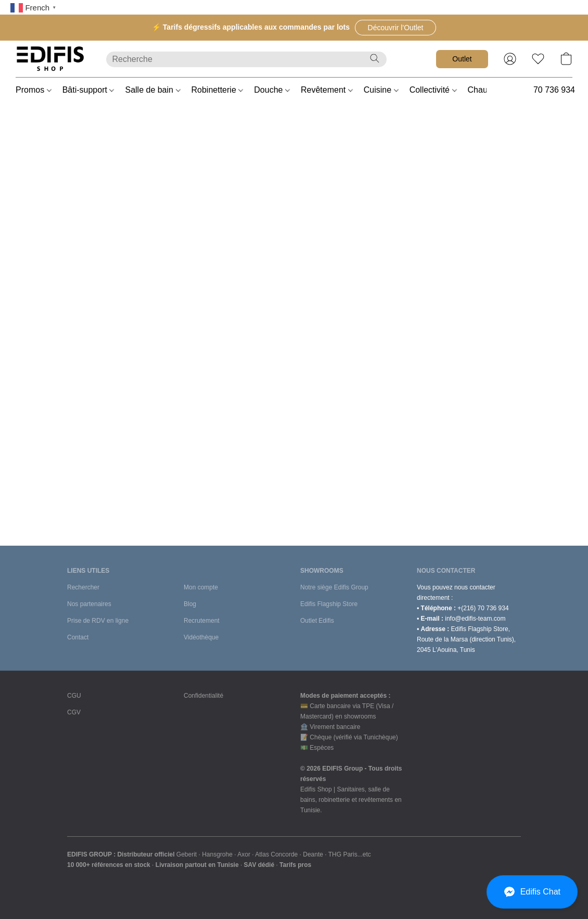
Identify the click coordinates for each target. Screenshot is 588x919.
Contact (78, 637)
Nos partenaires (89, 604)
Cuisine (381, 90)
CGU (74, 696)
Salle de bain (152, 90)
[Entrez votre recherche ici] (246, 59)
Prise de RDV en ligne (98, 621)
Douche (272, 90)
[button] (395, 28)
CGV (74, 712)
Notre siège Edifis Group (334, 587)
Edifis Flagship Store (329, 604)
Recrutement (202, 621)
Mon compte (201, 587)
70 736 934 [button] (554, 90)
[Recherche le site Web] (375, 58)
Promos (34, 90)
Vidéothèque (201, 637)
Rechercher (83, 587)
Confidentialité (203, 696)
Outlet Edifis (317, 621)
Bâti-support (88, 90)
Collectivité (433, 90)
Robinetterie (218, 90)
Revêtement (327, 90)
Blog (190, 604)
